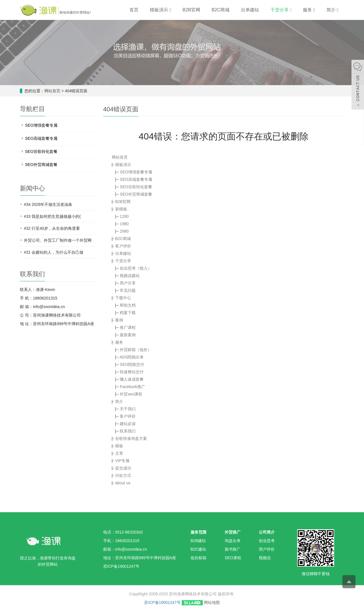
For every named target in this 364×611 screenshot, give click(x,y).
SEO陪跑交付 (132, 364)
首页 (134, 10)
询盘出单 (233, 541)
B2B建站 (198, 541)
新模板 (121, 209)
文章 (119, 453)
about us (123, 483)
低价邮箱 (198, 558)
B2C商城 (221, 10)
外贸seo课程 (131, 394)
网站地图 (212, 602)
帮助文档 (128, 305)
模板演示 (160, 10)
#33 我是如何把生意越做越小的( (52, 216)
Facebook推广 (132, 387)
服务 (309, 10)
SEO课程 (233, 558)
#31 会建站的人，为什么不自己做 (54, 252)
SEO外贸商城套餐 (136, 194)
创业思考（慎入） (136, 268)
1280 (124, 216)
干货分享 (281, 10)
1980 (124, 224)
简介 (332, 10)
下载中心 (123, 298)
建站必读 (128, 424)
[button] (170, 10)
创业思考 (267, 541)
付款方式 (123, 475)
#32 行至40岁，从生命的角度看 (52, 228)
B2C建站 (198, 549)
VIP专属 (122, 461)
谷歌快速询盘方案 (131, 438)
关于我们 (128, 409)
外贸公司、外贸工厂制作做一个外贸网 (58, 240)
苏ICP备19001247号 (162, 602)
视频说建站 (130, 276)
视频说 (265, 558)
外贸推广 (233, 532)
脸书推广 (233, 549)
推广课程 (128, 327)
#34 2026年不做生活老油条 (48, 204)
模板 (119, 446)
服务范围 (198, 532)
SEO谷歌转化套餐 (136, 187)
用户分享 (128, 283)
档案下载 (128, 313)
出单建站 (250, 10)
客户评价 (123, 246)
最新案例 (128, 335)
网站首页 (52, 91)
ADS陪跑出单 (132, 357)
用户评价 (267, 549)
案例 (119, 320)
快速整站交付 (132, 372)
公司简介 (267, 532)
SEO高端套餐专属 (136, 179)
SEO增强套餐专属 (136, 172)
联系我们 (128, 431)
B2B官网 (191, 10)
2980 (124, 231)
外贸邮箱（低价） (136, 350)
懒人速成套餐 (132, 379)
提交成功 (123, 468)
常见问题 (128, 290)
